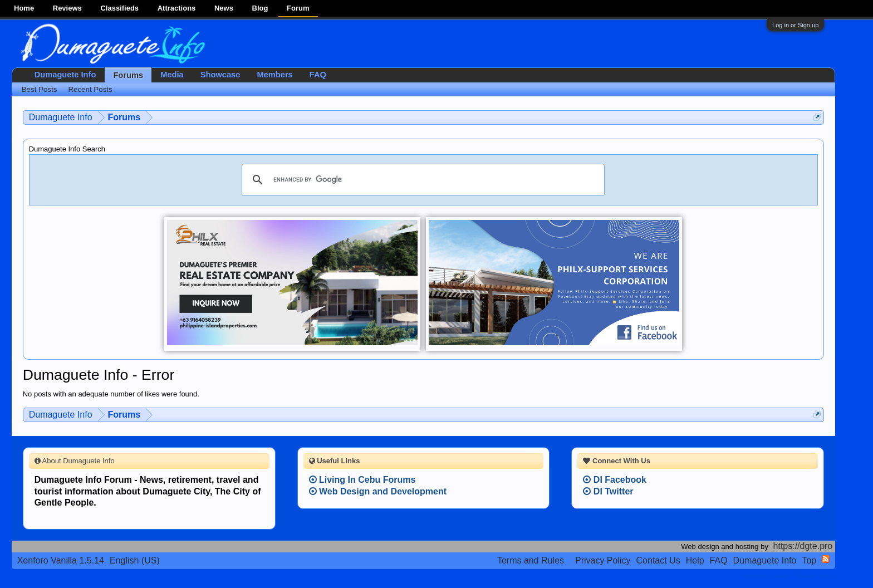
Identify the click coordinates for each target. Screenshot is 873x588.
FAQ (318, 75)
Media (172, 75)
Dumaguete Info (65, 75)
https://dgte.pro (803, 546)
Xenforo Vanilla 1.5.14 (61, 560)
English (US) (135, 560)
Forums (128, 75)
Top (809, 560)
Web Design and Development (378, 491)
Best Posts (40, 89)
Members (274, 75)
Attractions (177, 8)
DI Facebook (615, 480)
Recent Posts (90, 89)
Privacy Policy (603, 560)
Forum (298, 8)
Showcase (220, 75)
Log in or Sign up (795, 25)
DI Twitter (608, 491)
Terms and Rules (531, 560)
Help (695, 560)
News (224, 8)
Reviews (67, 8)
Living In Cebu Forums (362, 480)
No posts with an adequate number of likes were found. (111, 394)
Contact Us (658, 560)
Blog (260, 8)
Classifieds (119, 8)
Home (24, 8)
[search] (421, 180)
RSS (826, 559)
